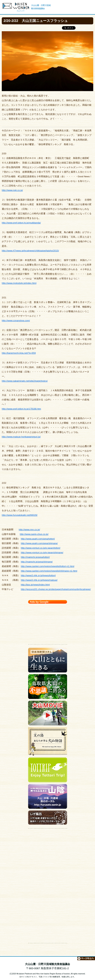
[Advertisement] (48, 623)
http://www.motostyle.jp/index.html (19, 283)
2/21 (4, 298)
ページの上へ (86, 958)
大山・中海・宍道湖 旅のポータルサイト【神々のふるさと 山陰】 (48, 797)
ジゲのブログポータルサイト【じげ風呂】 (48, 818)
